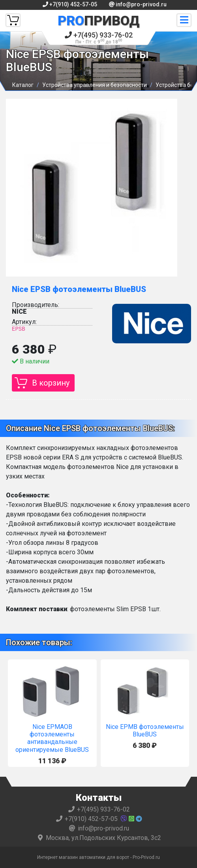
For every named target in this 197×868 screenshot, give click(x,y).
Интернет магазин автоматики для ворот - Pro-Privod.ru (98, 857)
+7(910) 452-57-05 (70, 4)
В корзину (51, 383)
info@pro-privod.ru (138, 4)
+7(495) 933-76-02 (99, 38)
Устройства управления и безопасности (95, 85)
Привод (98, 21)
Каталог (23, 85)
